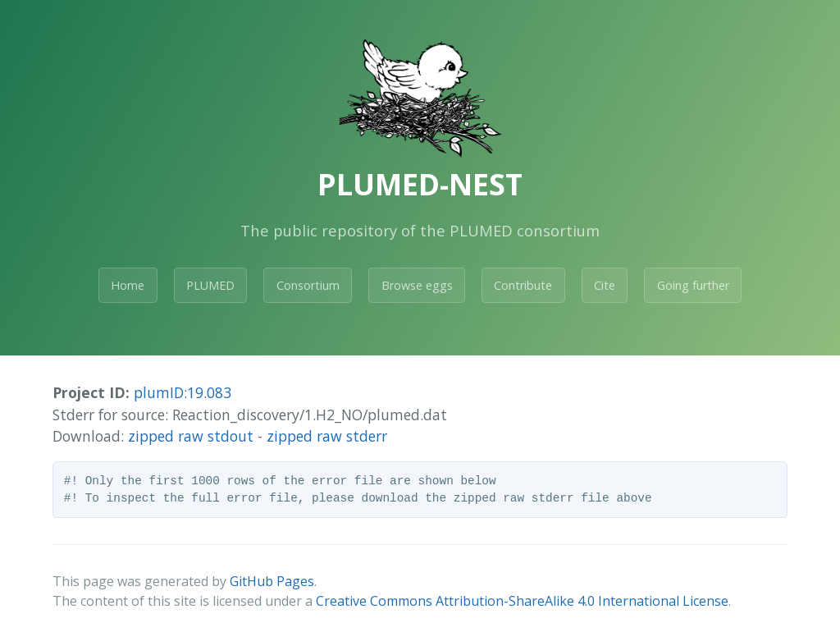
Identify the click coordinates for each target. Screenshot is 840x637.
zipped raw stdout (191, 436)
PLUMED (210, 285)
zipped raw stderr (327, 436)
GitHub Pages (272, 581)
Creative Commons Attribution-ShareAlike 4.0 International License (522, 601)
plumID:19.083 (183, 392)
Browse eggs (417, 285)
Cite (605, 285)
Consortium (308, 285)
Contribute (523, 285)
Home (128, 285)
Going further (693, 285)
